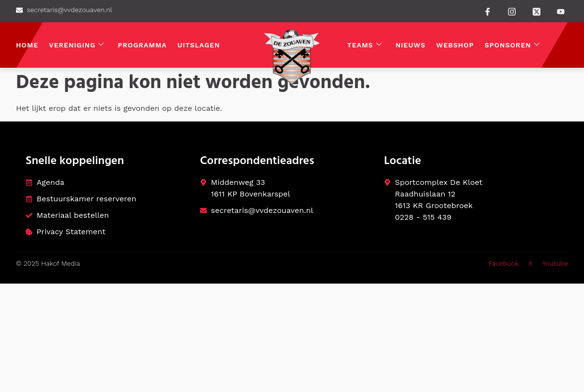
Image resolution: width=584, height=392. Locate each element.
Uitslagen (199, 45)
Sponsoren (512, 45)
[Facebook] (488, 11)
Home (27, 45)
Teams (365, 45)
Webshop (455, 45)
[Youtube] (561, 12)
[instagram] (512, 11)
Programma (142, 45)
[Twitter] (537, 11)
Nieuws (411, 45)
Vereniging (77, 45)
